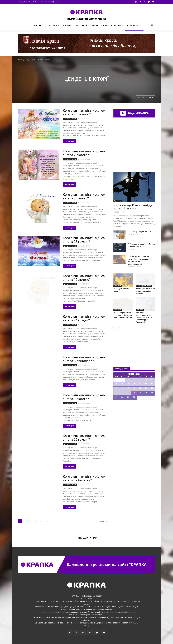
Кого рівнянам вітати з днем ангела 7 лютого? (84, 153)
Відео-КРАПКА (134, 113)
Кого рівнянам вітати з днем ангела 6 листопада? (84, 359)
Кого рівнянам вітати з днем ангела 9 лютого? (84, 397)
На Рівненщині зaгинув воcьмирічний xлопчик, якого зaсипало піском (123, 315)
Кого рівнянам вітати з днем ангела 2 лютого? (84, 196)
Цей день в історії (70, 119)
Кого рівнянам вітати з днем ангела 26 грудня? (84, 438)
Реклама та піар (87, 538)
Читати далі (69, 141)
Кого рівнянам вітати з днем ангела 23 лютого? (84, 112)
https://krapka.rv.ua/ (104, 609)
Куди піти (117, 25)
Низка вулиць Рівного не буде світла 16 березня (133, 207)
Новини (68, 25)
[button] (152, 25)
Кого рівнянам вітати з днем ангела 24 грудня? (84, 318)
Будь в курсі (134, 25)
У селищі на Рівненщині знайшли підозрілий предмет (145, 291)
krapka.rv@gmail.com (98, 623)
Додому (21, 60)
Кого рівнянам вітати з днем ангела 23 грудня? (84, 240)
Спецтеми (53, 25)
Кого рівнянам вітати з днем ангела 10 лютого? (84, 278)
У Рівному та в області (144, 286)
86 (41, 521)
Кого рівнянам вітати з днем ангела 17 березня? (84, 478)
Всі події (134, 409)
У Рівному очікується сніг (140, 232)
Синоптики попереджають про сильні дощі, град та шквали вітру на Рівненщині (144, 317)
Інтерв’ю (82, 25)
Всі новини (122, 344)
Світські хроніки (99, 25)
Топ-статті (37, 25)
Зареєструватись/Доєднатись (51, 2)
